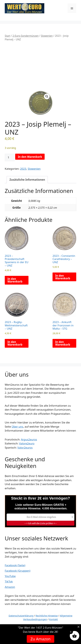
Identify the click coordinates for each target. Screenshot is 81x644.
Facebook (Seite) (15, 565)
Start (8, 36)
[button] (47, 96)
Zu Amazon (41, 639)
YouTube (10, 576)
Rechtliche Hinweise (47, 616)
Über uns (17, 427)
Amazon (10, 587)
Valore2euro (27, 443)
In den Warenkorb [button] (15, 280)
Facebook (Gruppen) (18, 571)
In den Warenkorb (30, 157)
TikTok (9, 581)
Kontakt (54, 619)
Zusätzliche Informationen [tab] (27, 180)
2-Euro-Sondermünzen (26, 36)
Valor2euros (25, 448)
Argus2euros (29, 439)
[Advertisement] (40, 66)
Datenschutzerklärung (21, 616)
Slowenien (47, 36)
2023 (23, 169)
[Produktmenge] (10, 157)
